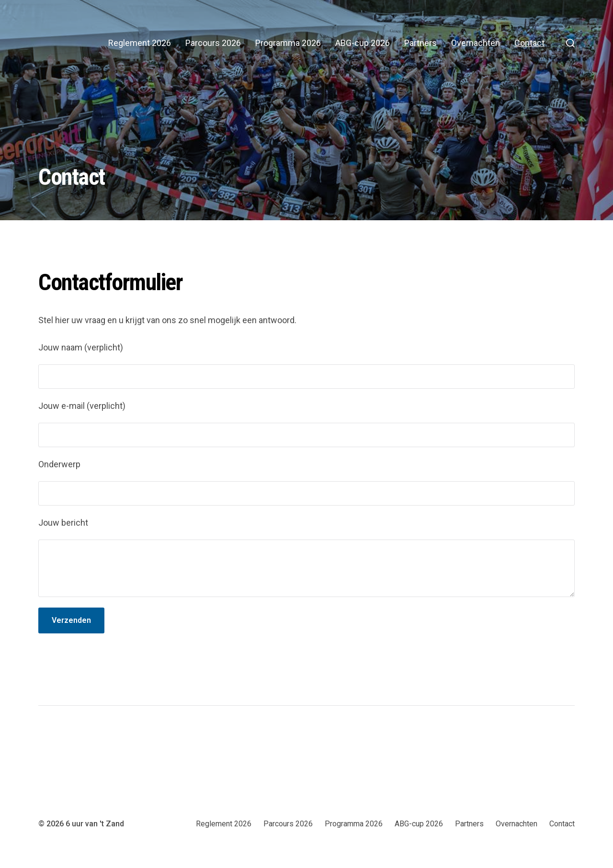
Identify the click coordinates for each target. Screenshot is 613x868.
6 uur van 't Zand (95, 824)
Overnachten (476, 43)
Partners (420, 43)
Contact (529, 43)
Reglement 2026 (140, 43)
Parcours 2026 (213, 43)
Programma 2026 (288, 43)
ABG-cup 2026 (363, 43)
